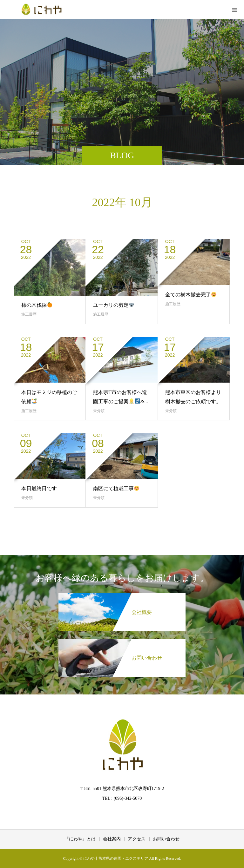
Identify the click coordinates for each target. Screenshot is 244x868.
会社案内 (112, 839)
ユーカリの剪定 (114, 305)
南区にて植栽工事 (116, 488)
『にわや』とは (80, 839)
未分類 (99, 411)
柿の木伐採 (37, 305)
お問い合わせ (166, 839)
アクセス (137, 839)
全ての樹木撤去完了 (191, 295)
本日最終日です (39, 488)
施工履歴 (29, 314)
